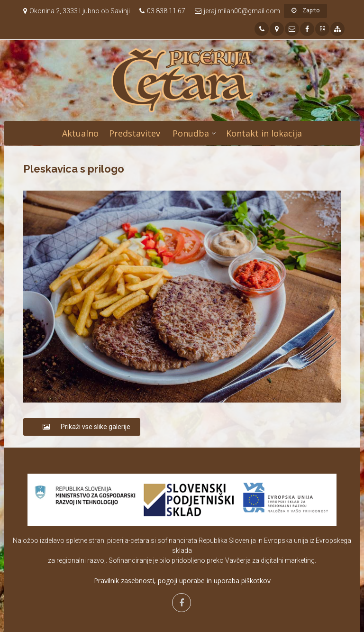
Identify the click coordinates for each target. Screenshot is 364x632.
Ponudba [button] (191, 133)
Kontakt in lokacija (264, 133)
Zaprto (305, 10)
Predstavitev (135, 133)
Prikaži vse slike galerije (82, 427)
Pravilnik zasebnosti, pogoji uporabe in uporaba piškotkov (182, 581)
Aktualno (80, 133)
